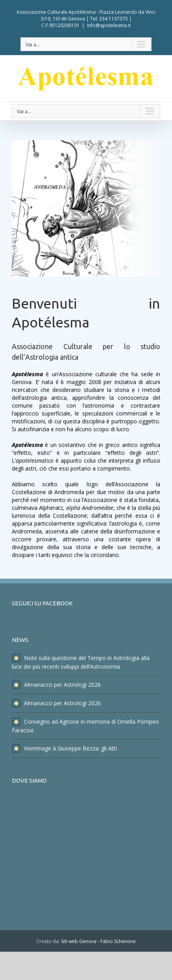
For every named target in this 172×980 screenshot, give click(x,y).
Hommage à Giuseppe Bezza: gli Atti (64, 748)
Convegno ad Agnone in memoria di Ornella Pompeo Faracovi (85, 726)
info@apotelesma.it (109, 25)
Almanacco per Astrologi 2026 (56, 685)
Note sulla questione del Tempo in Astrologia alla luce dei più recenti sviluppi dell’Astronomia (81, 662)
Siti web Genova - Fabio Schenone (98, 941)
